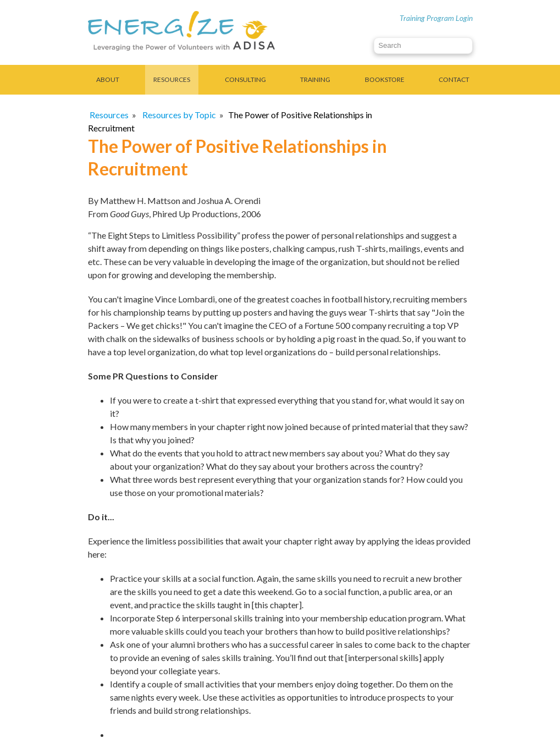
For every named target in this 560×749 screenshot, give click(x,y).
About (108, 79)
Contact (454, 79)
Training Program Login (436, 18)
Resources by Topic (179, 115)
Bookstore (385, 79)
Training (315, 79)
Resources (172, 79)
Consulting (245, 79)
